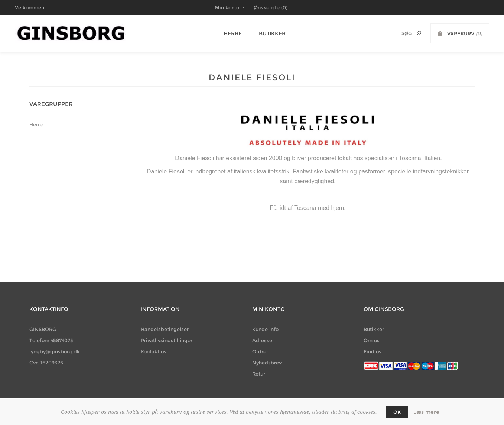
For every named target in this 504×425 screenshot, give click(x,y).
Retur (259, 374)
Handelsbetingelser (165, 329)
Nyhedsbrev (267, 363)
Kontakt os (154, 351)
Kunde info (265, 329)
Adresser (263, 340)
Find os (373, 351)
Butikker (269, 33)
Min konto (227, 7)
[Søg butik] (397, 33)
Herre (231, 33)
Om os (372, 340)
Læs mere (426, 412)
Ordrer (260, 351)
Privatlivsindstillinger (167, 340)
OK (397, 412)
